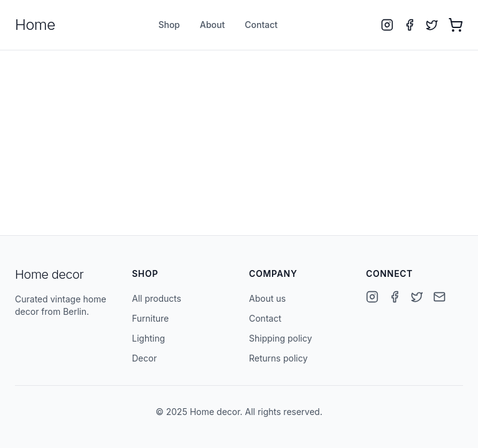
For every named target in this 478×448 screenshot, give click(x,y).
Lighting (148, 338)
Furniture (150, 318)
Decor (144, 358)
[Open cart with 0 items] (456, 25)
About (212, 25)
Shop (169, 25)
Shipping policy (280, 338)
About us (267, 298)
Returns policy (278, 358)
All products (157, 298)
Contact (261, 25)
